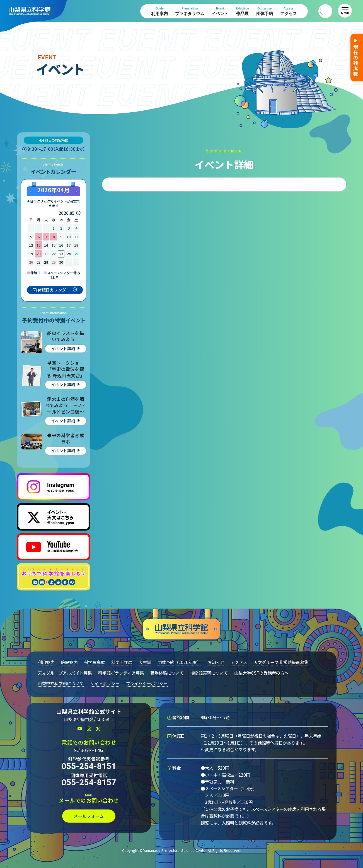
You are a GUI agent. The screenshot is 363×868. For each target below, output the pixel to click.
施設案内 (69, 662)
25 (76, 254)
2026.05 (67, 213)
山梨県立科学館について (61, 683)
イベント (220, 11)
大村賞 (145, 662)
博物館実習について (209, 673)
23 (61, 254)
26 (31, 262)
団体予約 (265, 11)
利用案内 (159, 11)
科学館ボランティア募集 (121, 673)
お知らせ (216, 662)
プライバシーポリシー (147, 683)
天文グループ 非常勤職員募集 (281, 662)
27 (38, 262)
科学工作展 (122, 662)
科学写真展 (94, 662)
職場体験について (167, 673)
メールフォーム (89, 816)
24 (69, 254)
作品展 (242, 11)
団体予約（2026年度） (179, 662)
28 (46, 262)
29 (54, 262)
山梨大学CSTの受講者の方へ (261, 673)
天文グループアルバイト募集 (65, 673)
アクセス (289, 11)
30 (61, 262)
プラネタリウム (190, 11)
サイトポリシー (105, 683)
